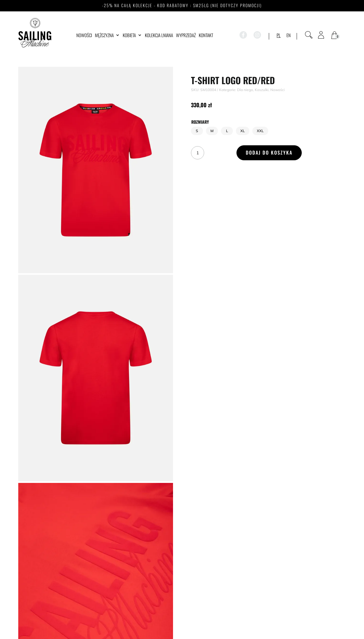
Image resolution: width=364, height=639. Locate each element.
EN (289, 36)
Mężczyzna (104, 36)
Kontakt (206, 36)
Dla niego (245, 90)
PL (279, 36)
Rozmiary (200, 122)
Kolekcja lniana (159, 36)
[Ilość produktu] (198, 153)
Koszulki (262, 90)
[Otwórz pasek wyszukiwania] (309, 35)
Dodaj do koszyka (269, 152)
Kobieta (129, 36)
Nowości (84, 36)
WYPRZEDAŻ (186, 36)
